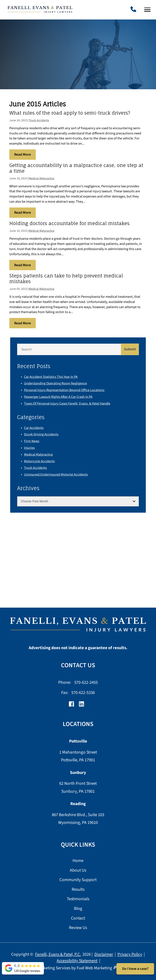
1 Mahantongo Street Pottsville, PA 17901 (78, 756)
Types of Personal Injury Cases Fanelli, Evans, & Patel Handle (67, 404)
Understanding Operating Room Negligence (55, 383)
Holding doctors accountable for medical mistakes (69, 223)
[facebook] (73, 706)
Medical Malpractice (42, 178)
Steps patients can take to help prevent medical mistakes (66, 279)
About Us (78, 870)
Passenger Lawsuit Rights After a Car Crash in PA (58, 397)
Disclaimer (104, 954)
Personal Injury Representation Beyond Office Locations (64, 390)
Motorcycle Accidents (39, 461)
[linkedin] (83, 706)
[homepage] (78, 626)
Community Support (78, 880)
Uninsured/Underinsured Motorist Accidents (56, 475)
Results (78, 890)
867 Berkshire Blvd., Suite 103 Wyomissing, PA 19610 (78, 819)
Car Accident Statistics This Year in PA (51, 377)
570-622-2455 (86, 682)
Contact (78, 918)
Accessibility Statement (77, 961)
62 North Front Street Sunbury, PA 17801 (78, 787)
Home (78, 861)
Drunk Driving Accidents (41, 434)
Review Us (78, 928)
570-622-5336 (83, 693)
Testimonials (78, 899)
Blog (78, 909)
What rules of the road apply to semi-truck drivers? (70, 113)
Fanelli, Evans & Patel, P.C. (58, 954)
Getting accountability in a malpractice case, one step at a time (76, 168)
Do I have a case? (135, 969)
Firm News (32, 441)
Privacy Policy (130, 954)
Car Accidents (34, 428)
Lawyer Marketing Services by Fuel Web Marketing (78, 968)
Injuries (29, 448)
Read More (23, 154)
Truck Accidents (39, 120)
